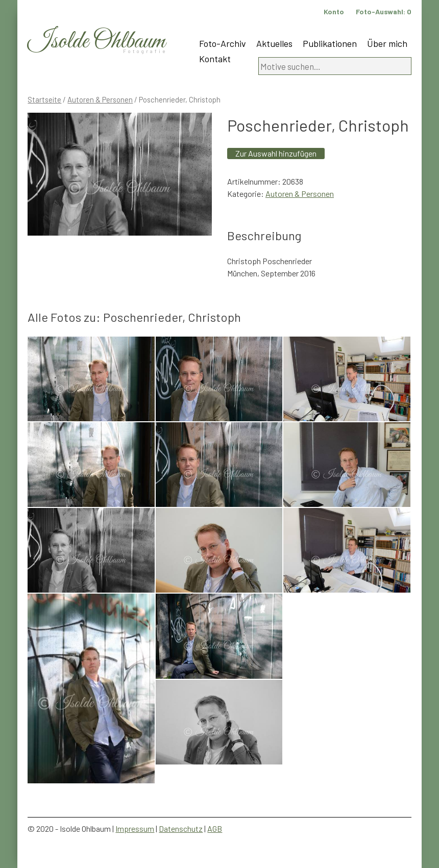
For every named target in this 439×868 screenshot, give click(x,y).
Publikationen (330, 43)
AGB (215, 828)
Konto (334, 11)
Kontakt (215, 59)
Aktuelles (274, 43)
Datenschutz (181, 828)
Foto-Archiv (223, 43)
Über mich (387, 43)
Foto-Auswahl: (384, 11)
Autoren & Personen (100, 99)
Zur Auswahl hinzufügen (276, 153)
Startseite (44, 99)
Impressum (135, 828)
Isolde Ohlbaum (96, 42)
